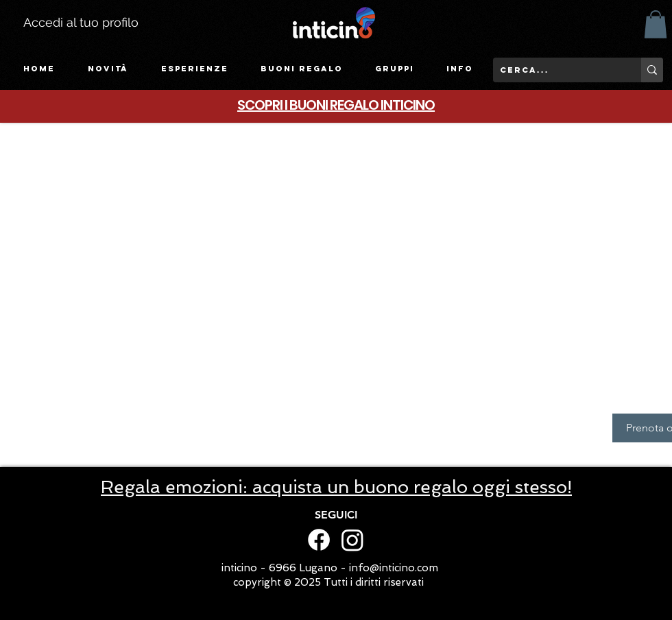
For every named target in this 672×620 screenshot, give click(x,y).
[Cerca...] (556, 70)
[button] (194, 69)
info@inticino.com (394, 568)
